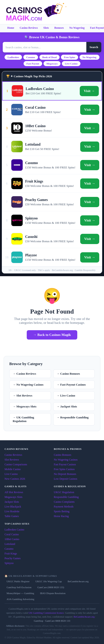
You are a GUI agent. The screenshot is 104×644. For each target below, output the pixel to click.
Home (11, 28)
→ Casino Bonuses (68, 374)
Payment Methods (64, 507)
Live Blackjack (13, 507)
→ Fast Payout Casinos (71, 385)
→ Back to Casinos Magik (52, 335)
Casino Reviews (29, 28)
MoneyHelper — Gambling (20, 593)
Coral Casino (12, 534)
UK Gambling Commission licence (46, 613)
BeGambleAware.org (78, 581)
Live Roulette (12, 511)
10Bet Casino (12, 539)
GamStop (39, 621)
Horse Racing (61, 516)
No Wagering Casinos (66, 460)
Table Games (12, 516)
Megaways (52, 64)
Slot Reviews (12, 460)
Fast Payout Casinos (65, 464)
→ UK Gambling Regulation (23, 419)
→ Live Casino (66, 395)
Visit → (89, 91)
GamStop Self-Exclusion (19, 587)
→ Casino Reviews (24, 374)
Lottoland (10, 544)
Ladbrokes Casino (14, 530)
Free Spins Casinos (64, 469)
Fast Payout (33, 64)
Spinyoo (9, 563)
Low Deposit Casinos (66, 479)
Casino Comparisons (16, 464)
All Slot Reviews (14, 492)
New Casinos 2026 (15, 479)
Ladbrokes (13, 57)
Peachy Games (13, 558)
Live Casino (71, 64)
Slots (46, 28)
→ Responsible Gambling (73, 417)
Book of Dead (50, 57)
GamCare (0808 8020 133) (51, 587)
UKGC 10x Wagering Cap (48, 581)
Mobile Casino (13, 469)
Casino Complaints (64, 502)
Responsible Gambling (66, 497)
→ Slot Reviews (23, 395)
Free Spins (70, 57)
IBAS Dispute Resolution (53, 593)
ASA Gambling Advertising (20, 599)
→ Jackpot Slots (67, 406)
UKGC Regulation (64, 492)
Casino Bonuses (63, 455)
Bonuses (59, 28)
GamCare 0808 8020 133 (58, 621)
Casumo (31, 57)
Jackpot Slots (12, 502)
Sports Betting (62, 511)
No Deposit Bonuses (65, 474)
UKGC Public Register (18, 581)
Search (94, 47)
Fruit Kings (11, 554)
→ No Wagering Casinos (28, 385)
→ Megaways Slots (25, 406)
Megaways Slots (13, 497)
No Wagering (77, 28)
